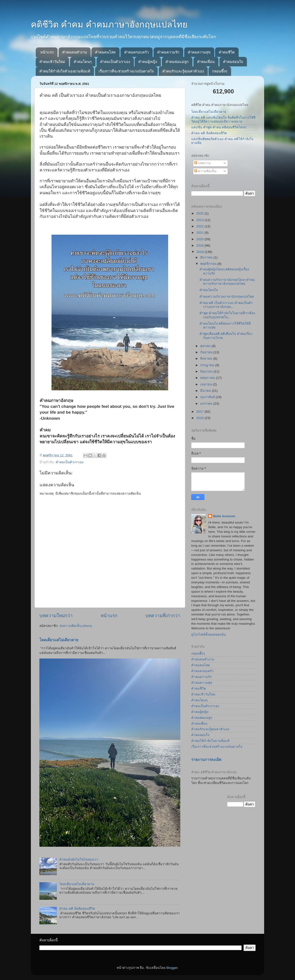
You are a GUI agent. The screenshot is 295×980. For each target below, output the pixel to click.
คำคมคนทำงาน (74, 52)
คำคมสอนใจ (233, 62)
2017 (200, 412)
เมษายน (207, 384)
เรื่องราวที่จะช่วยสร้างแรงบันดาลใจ (126, 71)
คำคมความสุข (199, 52)
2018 (200, 252)
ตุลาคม (206, 346)
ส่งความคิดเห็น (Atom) (76, 626)
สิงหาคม (207, 359)
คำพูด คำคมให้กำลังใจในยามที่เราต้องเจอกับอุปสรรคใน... (227, 315)
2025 (200, 213)
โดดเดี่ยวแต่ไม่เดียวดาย (59, 640)
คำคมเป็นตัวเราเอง (115, 62)
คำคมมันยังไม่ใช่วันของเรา (79, 860)
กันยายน (207, 352)
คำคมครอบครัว (136, 52)
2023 (200, 220)
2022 (200, 226)
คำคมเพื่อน (206, 62)
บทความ (202, 163)
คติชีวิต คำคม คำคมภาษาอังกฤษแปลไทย (109, 24)
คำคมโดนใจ (209, 290)
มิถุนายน (207, 371)
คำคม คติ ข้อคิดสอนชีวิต (77, 909)
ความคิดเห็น (205, 171)
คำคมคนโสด (105, 52)
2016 (200, 418)
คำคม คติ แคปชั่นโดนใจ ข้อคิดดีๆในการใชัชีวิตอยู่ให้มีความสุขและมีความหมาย (223, 120)
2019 (200, 245)
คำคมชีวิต (227, 52)
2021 (200, 233)
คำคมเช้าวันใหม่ (52, 62)
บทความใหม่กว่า (56, 616)
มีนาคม (206, 391)
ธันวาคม (207, 257)
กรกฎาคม (208, 365)
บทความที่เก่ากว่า (163, 616)
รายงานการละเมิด (206, 760)
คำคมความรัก (168, 52)
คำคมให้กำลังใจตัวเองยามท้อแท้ (65, 71)
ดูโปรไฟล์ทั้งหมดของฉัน (208, 635)
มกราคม (207, 404)
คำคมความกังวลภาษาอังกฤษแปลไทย (227, 297)
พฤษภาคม (208, 378)
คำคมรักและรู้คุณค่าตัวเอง (183, 71)
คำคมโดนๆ (83, 62)
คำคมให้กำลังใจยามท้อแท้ (210, 741)
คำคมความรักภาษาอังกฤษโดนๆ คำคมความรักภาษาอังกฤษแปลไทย (227, 282)
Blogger (172, 968)
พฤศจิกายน (209, 264)
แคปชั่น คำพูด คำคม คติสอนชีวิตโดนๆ (219, 127)
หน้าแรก (47, 52)
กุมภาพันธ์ (208, 397)
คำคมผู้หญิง (148, 62)
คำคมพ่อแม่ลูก (177, 62)
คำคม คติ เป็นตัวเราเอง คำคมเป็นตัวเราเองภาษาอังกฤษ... (226, 305)
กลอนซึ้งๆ (220, 71)
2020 (200, 239)
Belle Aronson (224, 516)
